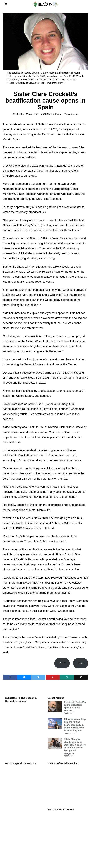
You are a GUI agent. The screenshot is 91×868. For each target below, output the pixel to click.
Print (62, 663)
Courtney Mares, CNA (27, 114)
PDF (81, 663)
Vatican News (72, 114)
